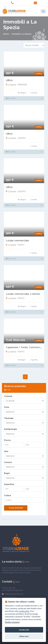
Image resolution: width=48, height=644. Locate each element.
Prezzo (7, 440)
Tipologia (9, 418)
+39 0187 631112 (10, 598)
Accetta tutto (24, 630)
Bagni (7, 473)
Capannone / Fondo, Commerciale (25, 347)
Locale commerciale (17, 240)
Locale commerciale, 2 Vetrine (23, 294)
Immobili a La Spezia (22, 34)
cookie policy (24, 611)
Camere (8, 462)
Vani (6, 451)
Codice (8, 495)
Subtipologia (10, 429)
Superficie (9, 484)
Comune (8, 396)
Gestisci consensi (12, 622)
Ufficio (9, 80)
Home (6, 34)
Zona (7, 407)
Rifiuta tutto (24, 636)
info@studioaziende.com (14, 594)
